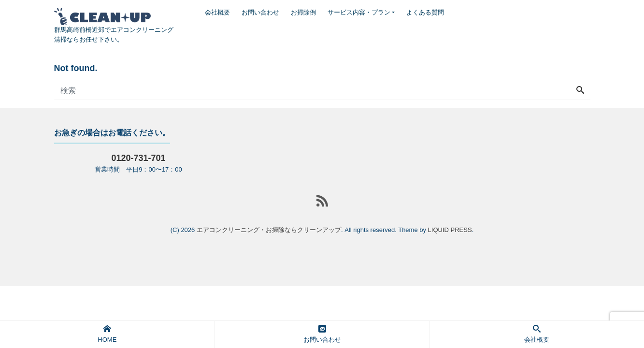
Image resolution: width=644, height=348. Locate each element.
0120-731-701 (138, 158)
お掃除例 (303, 12)
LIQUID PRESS (450, 230)
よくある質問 (425, 12)
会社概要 (217, 12)
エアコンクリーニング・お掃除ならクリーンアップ (269, 230)
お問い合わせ (260, 12)
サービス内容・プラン (359, 12)
